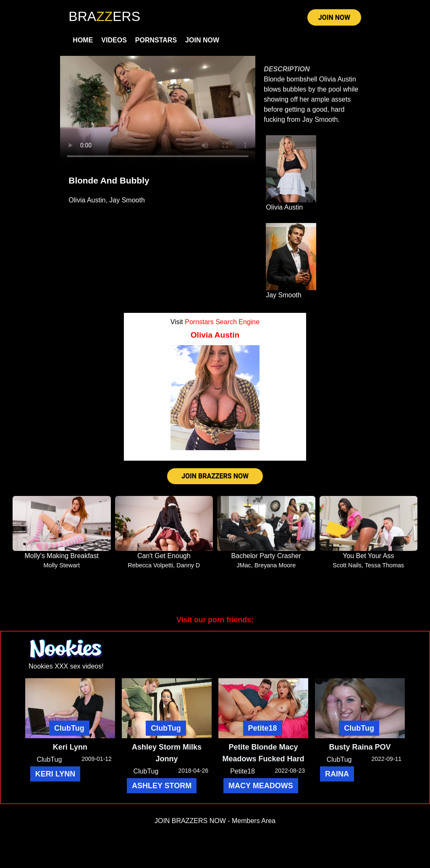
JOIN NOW (334, 17)
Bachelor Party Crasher (266, 556)
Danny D (188, 565)
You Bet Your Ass (368, 556)
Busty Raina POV (360, 747)
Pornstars (156, 40)
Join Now (202, 40)
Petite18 (263, 728)
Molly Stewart (62, 565)
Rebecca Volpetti (150, 565)
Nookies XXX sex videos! (66, 666)
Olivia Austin (87, 200)
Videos (114, 40)
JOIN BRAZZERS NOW (215, 476)
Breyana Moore (275, 565)
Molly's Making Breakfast (62, 556)
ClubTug (69, 728)
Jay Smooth (127, 200)
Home (83, 40)
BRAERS (104, 16)
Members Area (254, 821)
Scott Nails (347, 565)
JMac (244, 565)
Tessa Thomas (384, 565)
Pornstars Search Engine (222, 322)
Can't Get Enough (164, 556)
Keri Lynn (70, 747)
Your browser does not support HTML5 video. (158, 111)
